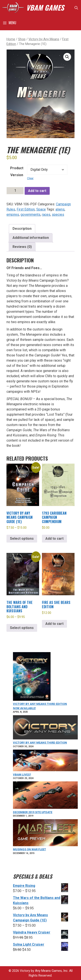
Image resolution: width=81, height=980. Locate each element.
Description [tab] (22, 229)
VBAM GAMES (45, 7)
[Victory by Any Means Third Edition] (45, 728)
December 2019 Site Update (33, 812)
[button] (67, 57)
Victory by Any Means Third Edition (40, 743)
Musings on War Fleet (29, 849)
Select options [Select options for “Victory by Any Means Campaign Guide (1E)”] (22, 539)
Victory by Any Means (44, 39)
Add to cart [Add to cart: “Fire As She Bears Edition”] (54, 624)
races (46, 215)
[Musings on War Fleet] (45, 833)
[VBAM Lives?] (45, 761)
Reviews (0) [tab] (22, 247)
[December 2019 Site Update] (45, 796)
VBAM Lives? (22, 775)
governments (30, 215)
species (58, 215)
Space (41, 209)
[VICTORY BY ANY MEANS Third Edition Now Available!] (32, 677)
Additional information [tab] (31, 238)
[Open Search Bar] (76, 8)
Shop (22, 39)
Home (11, 39)
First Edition (26, 209)
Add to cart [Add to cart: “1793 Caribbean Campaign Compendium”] (54, 539)
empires (13, 215)
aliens (60, 209)
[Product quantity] (15, 191)
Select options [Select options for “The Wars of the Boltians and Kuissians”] (22, 628)
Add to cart (37, 191)
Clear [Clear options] (30, 178)
